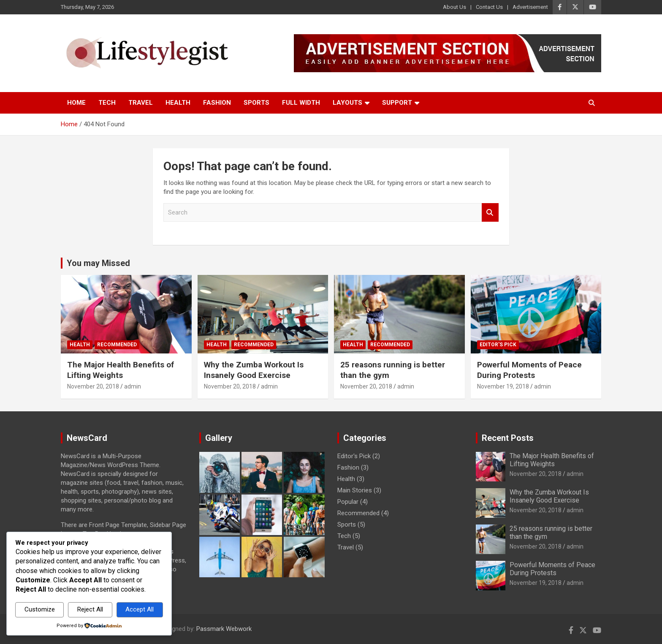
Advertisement (530, 7)
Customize (40, 609)
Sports (256, 103)
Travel (141, 103)
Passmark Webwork (224, 629)
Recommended (117, 345)
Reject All (90, 609)
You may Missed (98, 263)
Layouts (347, 103)
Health (178, 103)
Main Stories (355, 490)
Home (76, 103)
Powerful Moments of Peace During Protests (529, 370)
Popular (348, 502)
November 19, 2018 (503, 386)
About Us (454, 7)
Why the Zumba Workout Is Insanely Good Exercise (254, 370)
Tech (107, 103)
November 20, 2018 (93, 386)
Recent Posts (508, 438)
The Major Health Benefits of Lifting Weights (121, 370)
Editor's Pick (498, 345)
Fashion (217, 103)
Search (490, 213)
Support (397, 103)
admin (133, 386)
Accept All (140, 609)
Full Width (301, 103)
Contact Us (489, 7)
